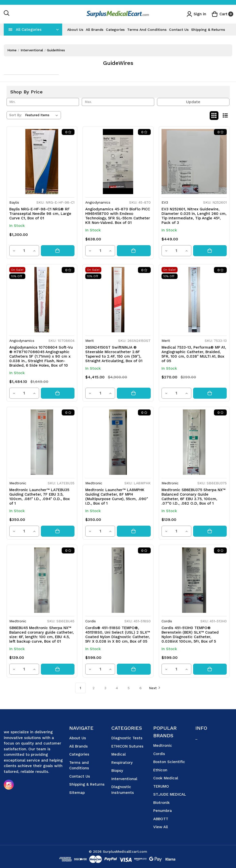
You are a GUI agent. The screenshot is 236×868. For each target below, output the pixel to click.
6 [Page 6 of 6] (141, 688)
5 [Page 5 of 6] (129, 688)
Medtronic (163, 746)
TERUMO (161, 786)
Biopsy (117, 771)
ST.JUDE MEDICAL (170, 794)
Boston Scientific (169, 762)
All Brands (95, 30)
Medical (119, 754)
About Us (75, 30)
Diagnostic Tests (127, 738)
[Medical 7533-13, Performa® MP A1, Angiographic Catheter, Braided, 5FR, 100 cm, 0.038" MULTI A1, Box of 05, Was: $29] (194, 300)
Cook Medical (166, 778)
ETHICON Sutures (127, 746)
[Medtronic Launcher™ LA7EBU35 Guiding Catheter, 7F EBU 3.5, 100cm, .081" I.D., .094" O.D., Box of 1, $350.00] (42, 442)
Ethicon (160, 770)
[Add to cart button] (58, 251)
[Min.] (43, 102)
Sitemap (77, 793)
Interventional (124, 779)
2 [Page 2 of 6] (94, 688)
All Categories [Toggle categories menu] (29, 30)
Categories (115, 30)
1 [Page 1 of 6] (80, 688)
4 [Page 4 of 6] (117, 688)
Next (155, 688)
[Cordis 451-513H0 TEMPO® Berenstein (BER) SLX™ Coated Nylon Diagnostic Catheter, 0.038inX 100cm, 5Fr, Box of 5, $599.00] (194, 580)
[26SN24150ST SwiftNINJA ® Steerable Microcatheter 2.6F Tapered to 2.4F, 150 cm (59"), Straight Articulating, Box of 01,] (118, 300)
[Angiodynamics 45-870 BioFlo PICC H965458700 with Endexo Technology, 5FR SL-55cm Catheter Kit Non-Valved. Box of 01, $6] (118, 162)
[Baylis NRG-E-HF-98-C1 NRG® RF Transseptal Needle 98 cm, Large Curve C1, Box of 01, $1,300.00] (42, 162)
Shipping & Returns (208, 30)
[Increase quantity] (34, 251)
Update (193, 102)
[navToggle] (11, 30)
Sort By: (16, 115)
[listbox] (43, 115)
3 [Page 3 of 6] (105, 688)
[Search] (7, 14)
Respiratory (122, 763)
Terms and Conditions (147, 30)
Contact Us (179, 30)
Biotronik (162, 803)
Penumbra (163, 811)
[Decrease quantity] (14, 251)
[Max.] (118, 102)
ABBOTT (161, 819)
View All (161, 827)
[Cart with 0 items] (222, 14)
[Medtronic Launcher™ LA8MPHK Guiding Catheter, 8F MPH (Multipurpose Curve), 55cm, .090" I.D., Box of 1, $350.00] (118, 442)
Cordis (159, 754)
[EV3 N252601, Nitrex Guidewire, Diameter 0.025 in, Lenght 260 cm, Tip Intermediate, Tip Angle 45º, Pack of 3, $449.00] (194, 162)
